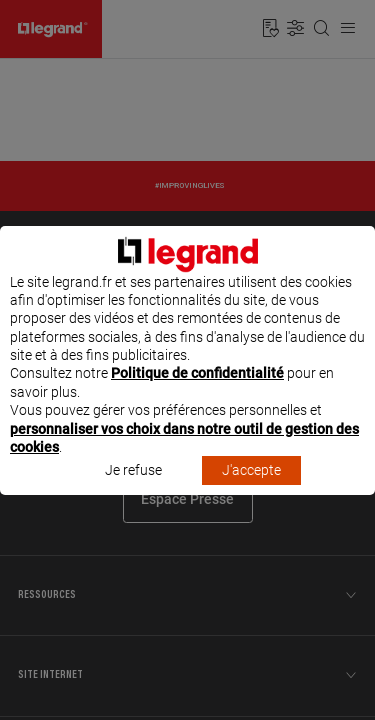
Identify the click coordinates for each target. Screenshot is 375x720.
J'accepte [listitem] (251, 489)
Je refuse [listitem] (133, 489)
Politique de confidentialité (197, 392)
